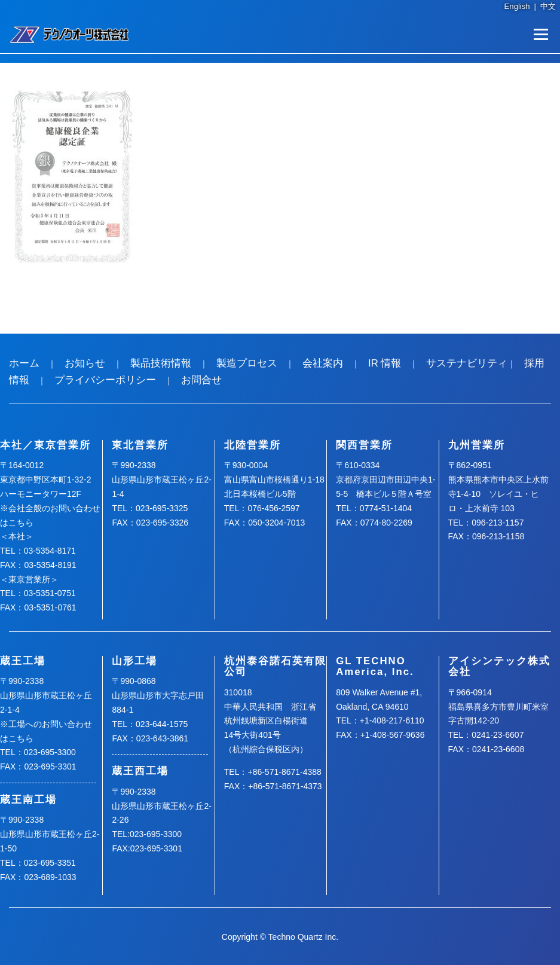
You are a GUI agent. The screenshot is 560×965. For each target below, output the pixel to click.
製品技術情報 (161, 363)
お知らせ (85, 363)
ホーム (24, 363)
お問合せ (201, 380)
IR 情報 (385, 363)
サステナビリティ (467, 363)
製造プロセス (247, 363)
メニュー (541, 34)
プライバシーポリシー (105, 380)
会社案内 (323, 363)
